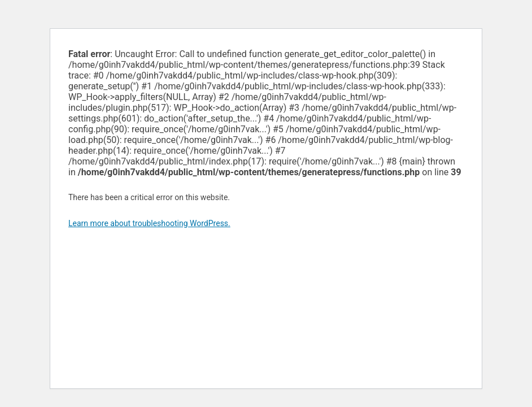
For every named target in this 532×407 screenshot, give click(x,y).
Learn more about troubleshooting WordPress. (149, 223)
